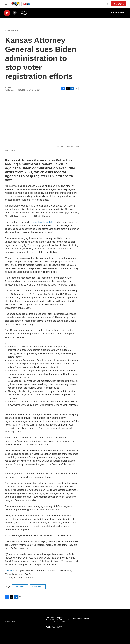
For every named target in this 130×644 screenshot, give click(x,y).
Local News (38, 587)
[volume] (15, 13)
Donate (120, 4)
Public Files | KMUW (54, 627)
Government (11, 31)
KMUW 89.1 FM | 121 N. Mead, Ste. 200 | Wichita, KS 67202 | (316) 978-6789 (57, 620)
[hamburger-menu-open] (6, 4)
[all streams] (117, 13)
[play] (7, 13)
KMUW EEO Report (81, 618)
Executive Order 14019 (43, 222)
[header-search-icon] (107, 4)
